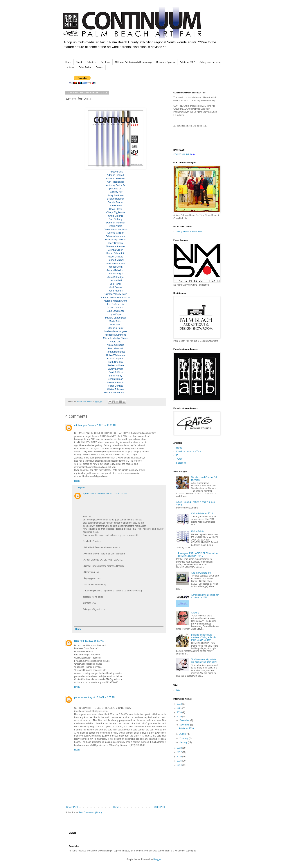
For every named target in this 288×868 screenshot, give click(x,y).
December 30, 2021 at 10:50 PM (111, 494)
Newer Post (72, 807)
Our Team (105, 62)
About (79, 62)
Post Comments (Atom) (90, 812)
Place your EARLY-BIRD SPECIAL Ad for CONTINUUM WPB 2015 (198, 555)
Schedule (91, 62)
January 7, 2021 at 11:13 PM (102, 425)
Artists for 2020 (186, 728)
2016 (180, 757)
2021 (180, 708)
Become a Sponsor (166, 62)
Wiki (178, 690)
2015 (180, 761)
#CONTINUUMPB (182, 154)
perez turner (81, 697)
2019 (180, 717)
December (185, 720)
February (184, 738)
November (185, 725)
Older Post (160, 807)
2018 (180, 748)
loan (76, 641)
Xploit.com (89, 494)
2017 (180, 752)
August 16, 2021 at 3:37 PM (101, 697)
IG (177, 455)
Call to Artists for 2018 (202, 513)
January (184, 742)
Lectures (70, 67)
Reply (77, 481)
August (183, 734)
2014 (180, 765)
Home (68, 62)
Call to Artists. (198, 531)
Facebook (181, 463)
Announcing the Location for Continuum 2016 (205, 596)
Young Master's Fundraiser (189, 232)
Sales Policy (85, 67)
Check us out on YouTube (189, 451)
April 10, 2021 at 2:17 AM (92, 641)
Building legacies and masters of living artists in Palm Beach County (204, 637)
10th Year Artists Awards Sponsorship (133, 62)
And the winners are (201, 573)
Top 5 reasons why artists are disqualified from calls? (204, 661)
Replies (81, 488)
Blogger (157, 859)
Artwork (195, 613)
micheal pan (81, 425)
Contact (99, 67)
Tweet (179, 459)
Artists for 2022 (187, 62)
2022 (180, 704)
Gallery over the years (210, 62)
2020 (180, 712)
